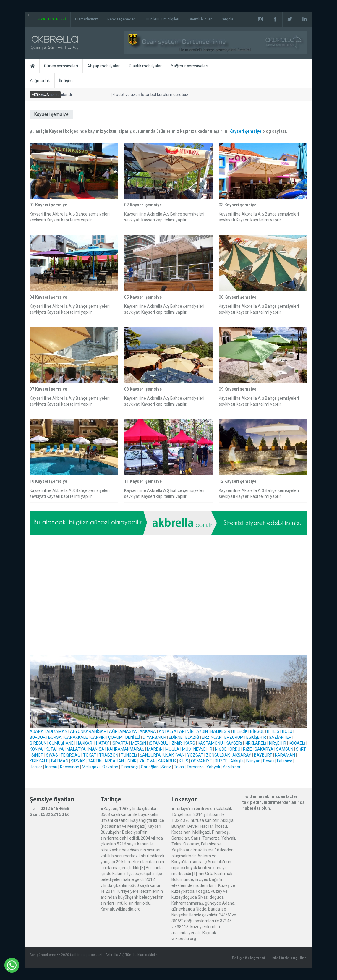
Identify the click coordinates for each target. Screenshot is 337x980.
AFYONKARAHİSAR (88, 731)
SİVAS (52, 755)
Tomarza (195, 767)
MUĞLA (172, 749)
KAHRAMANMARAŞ (126, 749)
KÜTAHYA (55, 749)
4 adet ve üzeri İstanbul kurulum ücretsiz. (150, 95)
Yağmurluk (40, 81)
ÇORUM (115, 737)
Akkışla (237, 761)
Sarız (166, 767)
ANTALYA (168, 731)
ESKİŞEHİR (256, 737)
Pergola (227, 19)
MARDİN (155, 749)
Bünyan (253, 761)
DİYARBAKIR (154, 737)
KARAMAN (285, 755)
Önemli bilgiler (200, 19)
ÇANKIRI (98, 737)
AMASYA (128, 731)
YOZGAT (195, 755)
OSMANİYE (201, 761)
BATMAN (60, 761)
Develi (269, 761)
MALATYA (76, 749)
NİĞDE (221, 749)
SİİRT (301, 749)
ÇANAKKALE (76, 737)
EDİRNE (176, 737)
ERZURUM (234, 737)
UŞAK (169, 755)
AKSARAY (242, 755)
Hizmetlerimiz (87, 19)
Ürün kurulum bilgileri (162, 19)
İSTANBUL (158, 743)
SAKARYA (264, 749)
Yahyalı (213, 767)
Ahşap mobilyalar (103, 66)
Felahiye (285, 761)
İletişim (66, 81)
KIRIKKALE (39, 761)
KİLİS (184, 761)
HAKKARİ (85, 743)
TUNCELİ (129, 755)
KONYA (36, 749)
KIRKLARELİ (256, 743)
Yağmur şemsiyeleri (189, 66)
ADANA (37, 731)
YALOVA (147, 761)
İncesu (51, 767)
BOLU (287, 731)
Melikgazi (91, 767)
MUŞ (186, 749)
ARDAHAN (114, 761)
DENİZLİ (133, 737)
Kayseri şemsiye (245, 131)
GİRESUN (38, 743)
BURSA (55, 737)
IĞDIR (132, 761)
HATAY (103, 743)
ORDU (235, 749)
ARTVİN (186, 731)
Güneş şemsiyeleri (61, 66)
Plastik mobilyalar (145, 66)
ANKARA (148, 731)
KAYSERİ (234, 743)
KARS (190, 743)
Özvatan (110, 767)
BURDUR (38, 737)
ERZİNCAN (212, 737)
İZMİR (176, 743)
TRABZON (109, 755)
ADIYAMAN (57, 731)
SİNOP (37, 755)
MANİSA (96, 749)
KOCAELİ (297, 743)
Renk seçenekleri (121, 19)
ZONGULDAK (218, 755)
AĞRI (114, 731)
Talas (179, 767)
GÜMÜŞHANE (61, 743)
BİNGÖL (257, 731)
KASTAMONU (210, 743)
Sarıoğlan (150, 767)
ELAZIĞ (192, 737)
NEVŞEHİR (203, 749)
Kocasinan (70, 767)
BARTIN (95, 761)
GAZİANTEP (280, 737)
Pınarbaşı (130, 767)
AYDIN (202, 731)
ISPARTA (120, 743)
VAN (180, 755)
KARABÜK (167, 761)
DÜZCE (221, 761)
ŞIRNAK (78, 761)
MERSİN (138, 743)
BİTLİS (273, 731)
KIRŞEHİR (278, 743)
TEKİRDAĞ (71, 755)
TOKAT (90, 755)
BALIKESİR (220, 731)
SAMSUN (285, 749)
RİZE (247, 749)
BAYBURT (263, 755)
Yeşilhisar (232, 767)
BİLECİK (240, 731)
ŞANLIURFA (150, 755)
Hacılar (36, 767)
